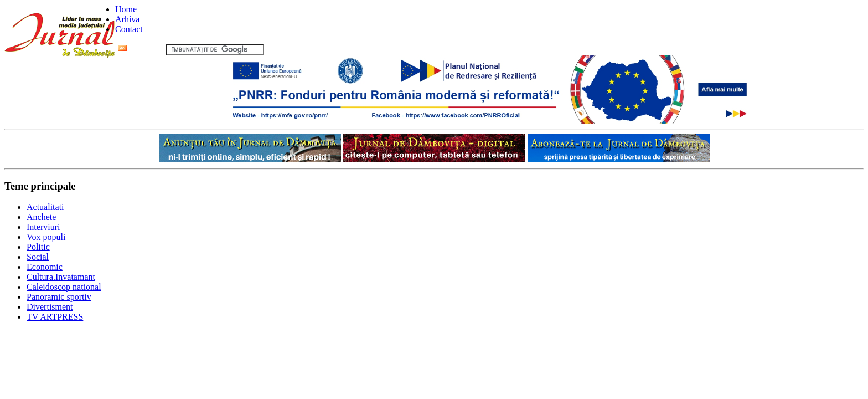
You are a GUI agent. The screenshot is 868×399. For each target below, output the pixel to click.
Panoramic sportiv (59, 297)
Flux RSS (141, 49)
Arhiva (127, 19)
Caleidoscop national (64, 287)
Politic (38, 247)
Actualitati (45, 207)
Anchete (41, 217)
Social (38, 257)
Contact (129, 29)
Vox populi (46, 237)
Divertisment (50, 307)
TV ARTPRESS (55, 317)
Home (126, 9)
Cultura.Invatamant (61, 277)
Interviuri (43, 227)
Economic (45, 267)
